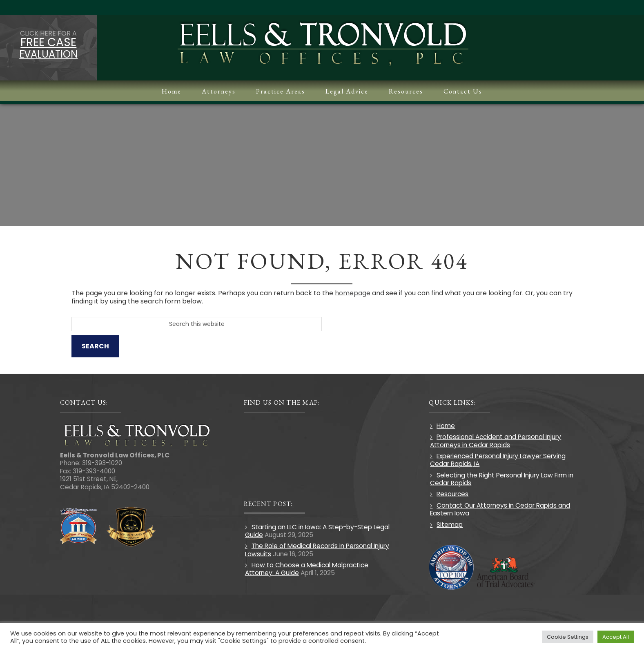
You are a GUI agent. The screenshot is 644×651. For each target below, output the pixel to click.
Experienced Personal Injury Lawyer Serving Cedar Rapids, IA (497, 460)
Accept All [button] (616, 637)
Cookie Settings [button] (568, 637)
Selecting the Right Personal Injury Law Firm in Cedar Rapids (501, 479)
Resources (452, 494)
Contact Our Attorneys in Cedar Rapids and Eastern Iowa (500, 509)
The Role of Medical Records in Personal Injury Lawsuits (318, 550)
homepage (354, 293)
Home (445, 426)
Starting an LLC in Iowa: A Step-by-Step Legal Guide (318, 531)
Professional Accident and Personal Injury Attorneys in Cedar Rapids (495, 441)
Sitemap (449, 525)
